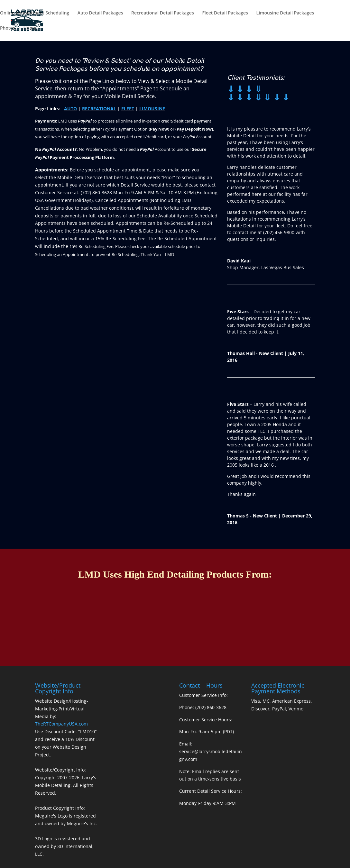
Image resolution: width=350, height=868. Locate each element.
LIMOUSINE (152, 109)
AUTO (70, 109)
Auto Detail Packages (100, 13)
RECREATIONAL (99, 109)
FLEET (128, 109)
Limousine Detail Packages (285, 13)
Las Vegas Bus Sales (283, 267)
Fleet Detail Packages (225, 13)
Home (30, 28)
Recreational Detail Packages (163, 13)
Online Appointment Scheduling (35, 13)
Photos (8, 28)
